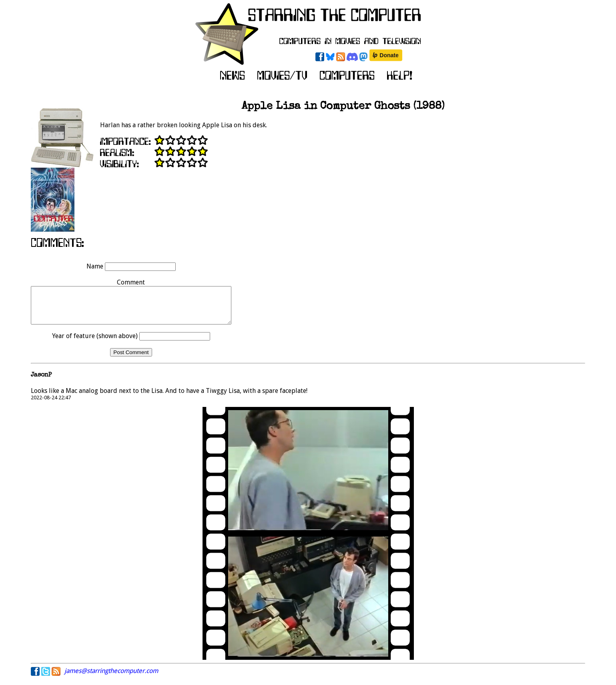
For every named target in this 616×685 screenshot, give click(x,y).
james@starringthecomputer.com (111, 678)
